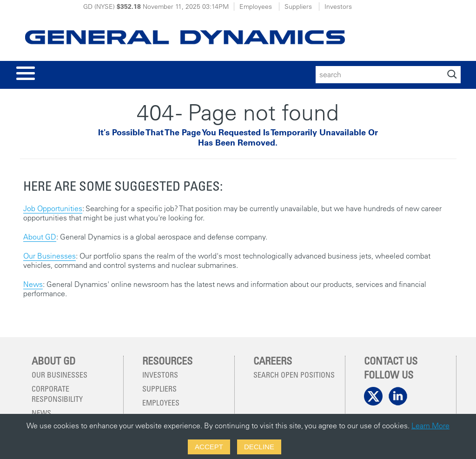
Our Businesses (50, 256)
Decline (259, 447)
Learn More (430, 426)
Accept (209, 447)
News (33, 284)
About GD (40, 237)
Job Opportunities (53, 208)
